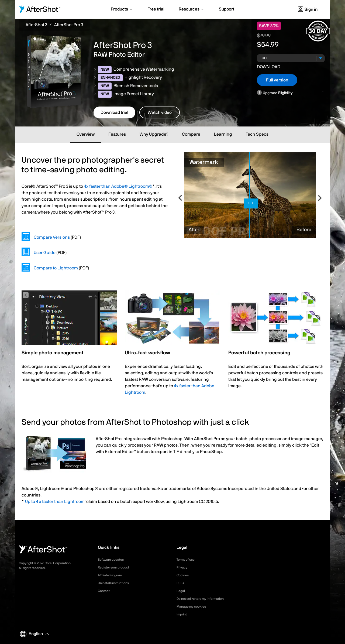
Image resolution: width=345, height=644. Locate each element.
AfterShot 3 (36, 25)
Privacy (183, 567)
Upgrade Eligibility (278, 93)
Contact (105, 591)
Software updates (113, 560)
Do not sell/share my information (204, 599)
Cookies (183, 575)
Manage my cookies (194, 607)
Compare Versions (52, 237)
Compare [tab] (191, 134)
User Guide (45, 253)
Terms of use (187, 560)
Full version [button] (277, 80)
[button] (122, 10)
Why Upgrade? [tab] (154, 134)
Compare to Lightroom (56, 268)
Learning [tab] (223, 134)
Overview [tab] (86, 134)
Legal (181, 591)
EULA (181, 583)
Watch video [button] (160, 112)
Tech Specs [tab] (257, 134)
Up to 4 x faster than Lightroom (55, 502)
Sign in (308, 9)
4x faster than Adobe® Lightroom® (118, 186)
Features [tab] (117, 134)
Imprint (182, 614)
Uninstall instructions (116, 583)
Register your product (116, 567)
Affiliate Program (112, 575)
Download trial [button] (114, 112)
